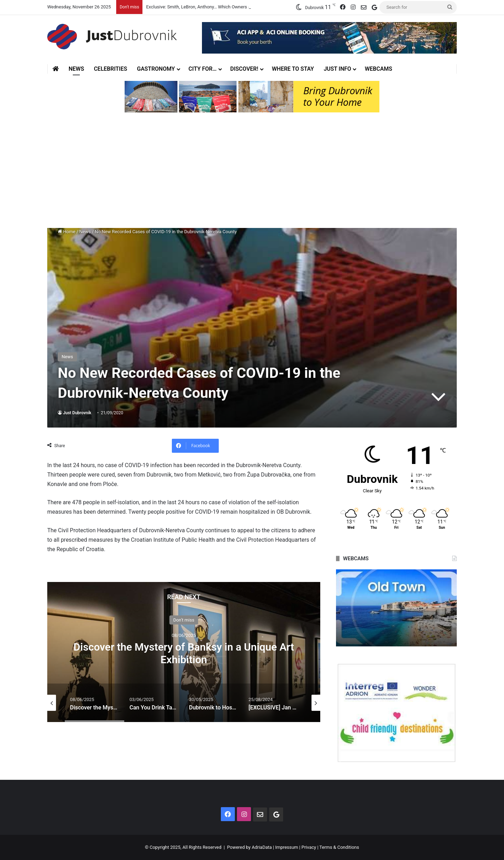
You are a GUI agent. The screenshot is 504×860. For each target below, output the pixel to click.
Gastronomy (156, 69)
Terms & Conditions (339, 847)
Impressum (286, 847)
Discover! (244, 69)
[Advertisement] (252, 172)
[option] (184, 652)
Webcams (378, 69)
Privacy (309, 847)
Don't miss (184, 620)
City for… (203, 69)
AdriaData (262, 847)
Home (66, 232)
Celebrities (110, 69)
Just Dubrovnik (77, 413)
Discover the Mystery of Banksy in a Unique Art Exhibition (184, 653)
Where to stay (293, 69)
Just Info (337, 69)
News (76, 69)
